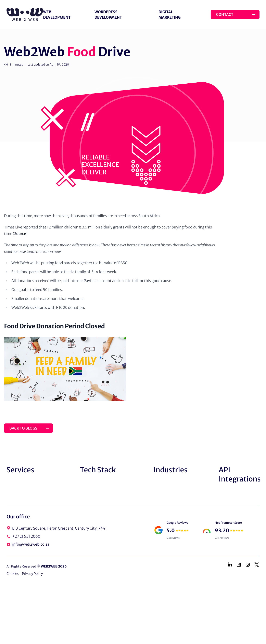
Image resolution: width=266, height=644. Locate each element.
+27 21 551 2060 (26, 536)
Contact (225, 15)
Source (20, 234)
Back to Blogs (23, 428)
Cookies (13, 574)
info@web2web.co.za (31, 544)
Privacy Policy (32, 574)
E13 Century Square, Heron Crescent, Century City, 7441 (60, 528)
